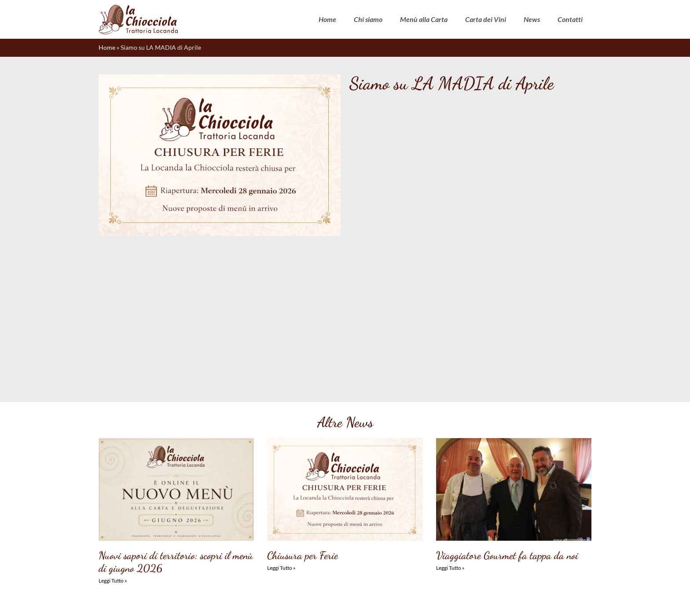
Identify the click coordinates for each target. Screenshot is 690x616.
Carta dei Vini (486, 19)
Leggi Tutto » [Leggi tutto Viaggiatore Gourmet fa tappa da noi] (450, 430)
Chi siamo (368, 19)
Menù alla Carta (424, 19)
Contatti (570, 19)
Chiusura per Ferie (303, 417)
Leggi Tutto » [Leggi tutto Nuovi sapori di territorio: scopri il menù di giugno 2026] (113, 442)
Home (327, 19)
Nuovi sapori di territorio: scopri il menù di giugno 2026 (176, 424)
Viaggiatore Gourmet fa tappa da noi (507, 417)
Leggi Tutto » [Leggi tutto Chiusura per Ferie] (281, 430)
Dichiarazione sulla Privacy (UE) (342, 601)
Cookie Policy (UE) (275, 601)
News (532, 19)
